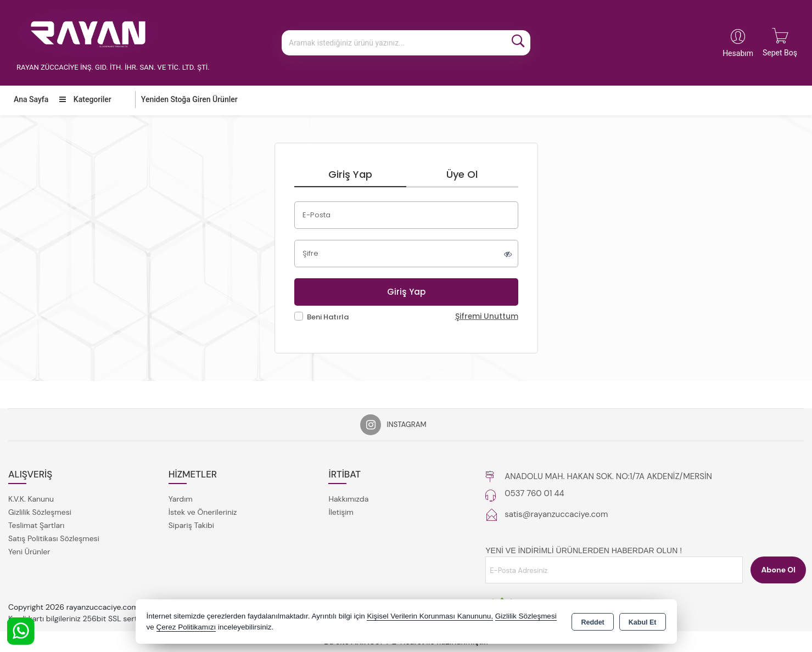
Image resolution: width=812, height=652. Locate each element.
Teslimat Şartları (36, 525)
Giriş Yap (350, 174)
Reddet (592, 622)
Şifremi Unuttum (487, 316)
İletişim (341, 512)
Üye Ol (462, 174)
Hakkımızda (348, 499)
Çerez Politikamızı (186, 627)
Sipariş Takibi (191, 525)
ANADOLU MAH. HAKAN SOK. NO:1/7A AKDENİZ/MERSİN (608, 476)
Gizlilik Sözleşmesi (40, 512)
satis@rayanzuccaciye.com (556, 514)
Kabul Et (643, 622)
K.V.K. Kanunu (31, 499)
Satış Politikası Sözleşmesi (54, 538)
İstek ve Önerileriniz (203, 512)
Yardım (181, 499)
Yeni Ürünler (29, 552)
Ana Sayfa (31, 99)
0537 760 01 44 (534, 493)
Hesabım (738, 53)
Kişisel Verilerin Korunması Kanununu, (430, 616)
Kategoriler (85, 99)
